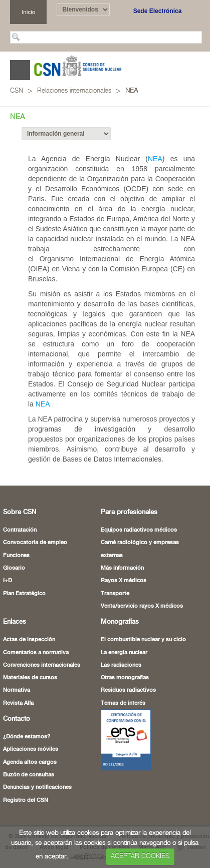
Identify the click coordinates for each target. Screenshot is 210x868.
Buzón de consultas (29, 775)
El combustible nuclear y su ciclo (143, 640)
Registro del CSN (26, 800)
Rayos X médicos (124, 581)
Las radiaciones (121, 665)
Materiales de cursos (30, 678)
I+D (8, 581)
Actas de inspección (29, 640)
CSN (17, 91)
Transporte (115, 594)
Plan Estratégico (24, 594)
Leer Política (87, 856)
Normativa (17, 690)
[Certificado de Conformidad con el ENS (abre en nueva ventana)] (126, 739)
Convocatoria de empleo (35, 543)
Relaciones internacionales (74, 91)
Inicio (28, 12)
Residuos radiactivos (128, 690)
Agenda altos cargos (30, 762)
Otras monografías (125, 678)
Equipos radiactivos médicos (139, 530)
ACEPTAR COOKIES (140, 856)
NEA (132, 91)
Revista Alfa (18, 703)
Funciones (16, 556)
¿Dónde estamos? (27, 737)
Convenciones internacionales (42, 665)
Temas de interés (123, 703)
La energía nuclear (124, 653)
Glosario (14, 568)
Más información (122, 568)
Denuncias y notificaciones (37, 787)
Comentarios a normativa (36, 653)
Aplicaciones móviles (31, 749)
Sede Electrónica (158, 11)
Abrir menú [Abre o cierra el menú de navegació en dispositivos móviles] (20, 70)
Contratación (20, 530)
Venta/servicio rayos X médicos (142, 606)
